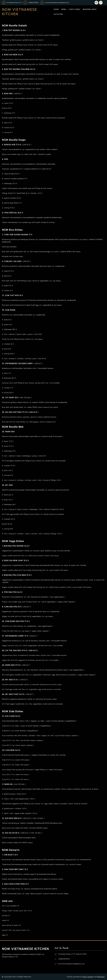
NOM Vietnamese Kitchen (25, 949)
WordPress (101, 977)
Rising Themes (88, 977)
